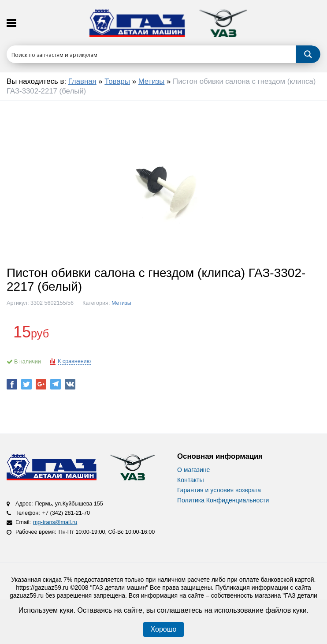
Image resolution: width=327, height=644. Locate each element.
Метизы (152, 81)
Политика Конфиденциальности (223, 500)
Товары (117, 81)
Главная (82, 81)
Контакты (190, 480)
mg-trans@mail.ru (55, 522)
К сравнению (74, 361)
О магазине (193, 470)
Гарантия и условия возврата (219, 490)
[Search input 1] (152, 54)
